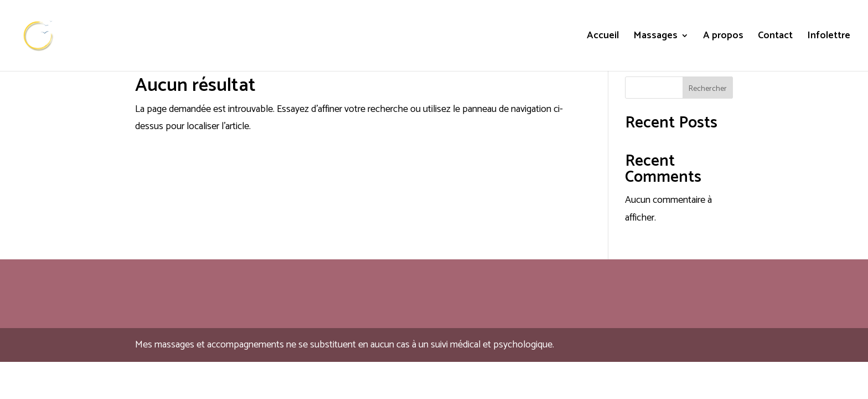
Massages (655, 38)
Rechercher (708, 89)
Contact (775, 38)
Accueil (603, 38)
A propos (723, 38)
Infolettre (829, 38)
